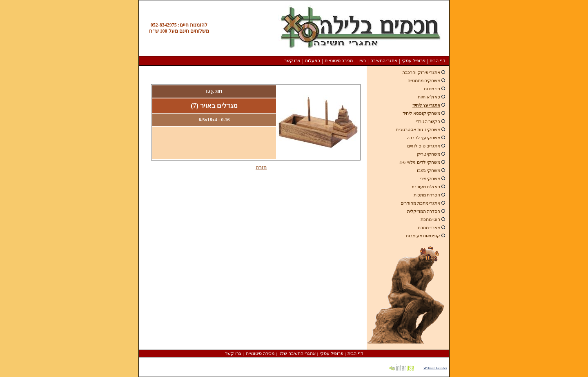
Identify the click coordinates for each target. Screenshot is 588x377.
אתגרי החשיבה (384, 60)
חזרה (261, 167)
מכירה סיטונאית (339, 60)
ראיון (362, 60)
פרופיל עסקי (414, 60)
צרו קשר (293, 60)
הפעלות (313, 60)
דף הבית (437, 60)
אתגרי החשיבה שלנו (297, 353)
